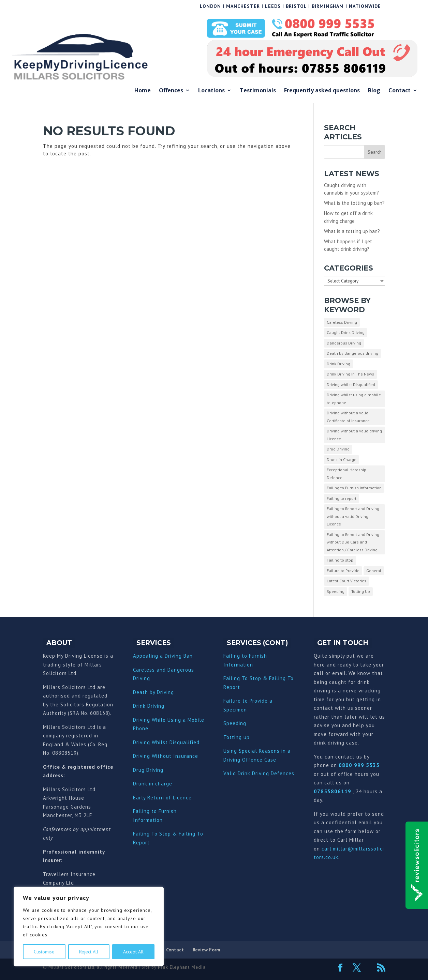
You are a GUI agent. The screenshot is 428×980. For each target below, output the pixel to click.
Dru (137, 784)
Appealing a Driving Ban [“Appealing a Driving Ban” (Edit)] (163, 656)
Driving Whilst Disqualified (166, 742)
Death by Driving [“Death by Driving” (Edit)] (153, 692)
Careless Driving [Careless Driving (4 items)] (342, 322)
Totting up (237, 737)
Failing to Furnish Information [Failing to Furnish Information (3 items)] (354, 488)
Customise (44, 952)
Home (143, 91)
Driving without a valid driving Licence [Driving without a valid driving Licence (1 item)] (354, 435)
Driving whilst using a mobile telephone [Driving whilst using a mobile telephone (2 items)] (354, 399)
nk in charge (157, 784)
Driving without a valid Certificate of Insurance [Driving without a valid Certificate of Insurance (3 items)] (348, 417)
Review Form (206, 950)
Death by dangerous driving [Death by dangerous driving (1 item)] (352, 353)
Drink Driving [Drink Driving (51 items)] (338, 364)
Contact (400, 91)
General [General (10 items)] (374, 571)
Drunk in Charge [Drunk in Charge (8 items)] (342, 460)
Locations (211, 91)
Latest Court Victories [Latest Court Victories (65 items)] (346, 581)
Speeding (235, 723)
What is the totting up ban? (354, 203)
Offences (171, 91)
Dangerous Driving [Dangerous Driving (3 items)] (344, 343)
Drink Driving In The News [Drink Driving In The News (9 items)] (350, 374)
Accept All (133, 952)
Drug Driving (148, 770)
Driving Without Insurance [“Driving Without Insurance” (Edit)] (166, 756)
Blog (374, 91)
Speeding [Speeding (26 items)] (336, 591)
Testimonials (258, 91)
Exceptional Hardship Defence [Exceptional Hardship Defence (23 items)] (346, 474)
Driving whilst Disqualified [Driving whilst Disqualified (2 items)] (351, 385)
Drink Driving (149, 706)
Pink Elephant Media (182, 967)
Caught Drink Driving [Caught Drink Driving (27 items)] (346, 332)
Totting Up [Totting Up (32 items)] (361, 591)
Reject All (89, 952)
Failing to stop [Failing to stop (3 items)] (340, 560)
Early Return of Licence (162, 798)
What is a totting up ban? (352, 231)
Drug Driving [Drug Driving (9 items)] (338, 449)
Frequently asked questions (322, 91)
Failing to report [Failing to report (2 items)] (342, 498)
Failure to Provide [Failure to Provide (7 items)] (343, 571)
